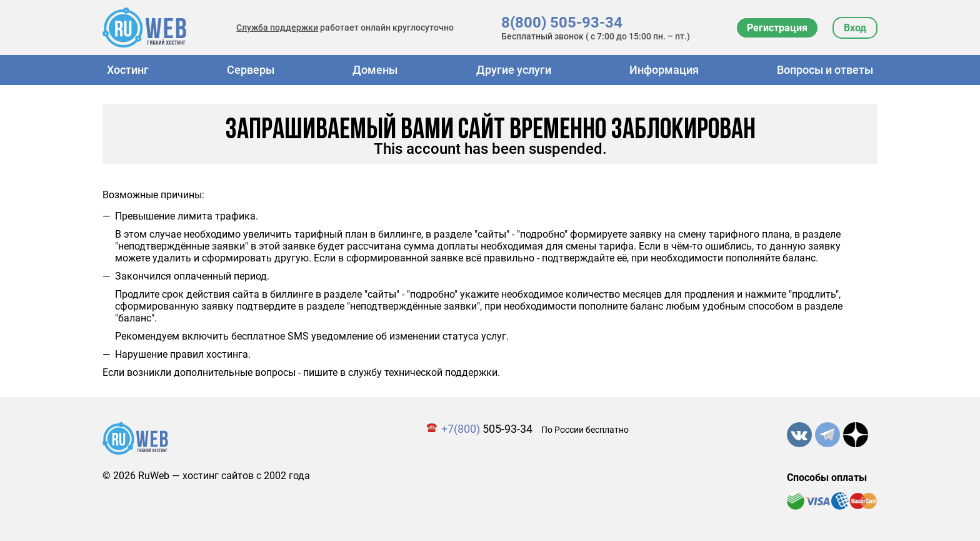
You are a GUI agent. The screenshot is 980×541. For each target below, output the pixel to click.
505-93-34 (487, 429)
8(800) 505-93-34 (562, 23)
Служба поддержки (277, 28)
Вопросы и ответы (825, 70)
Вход (855, 28)
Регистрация (777, 28)
